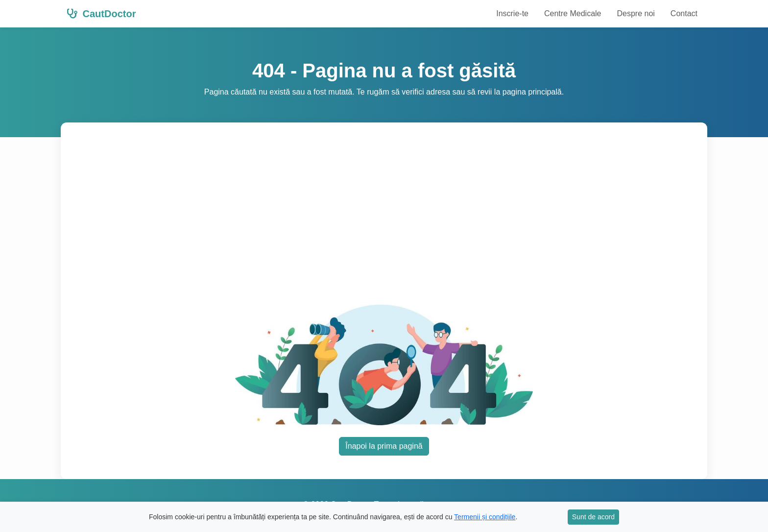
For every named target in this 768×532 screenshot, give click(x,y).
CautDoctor (101, 14)
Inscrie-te (512, 13)
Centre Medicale (573, 13)
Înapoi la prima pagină (384, 446)
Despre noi (636, 13)
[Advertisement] (384, 219)
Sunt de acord (593, 517)
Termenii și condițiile (485, 517)
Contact (684, 13)
